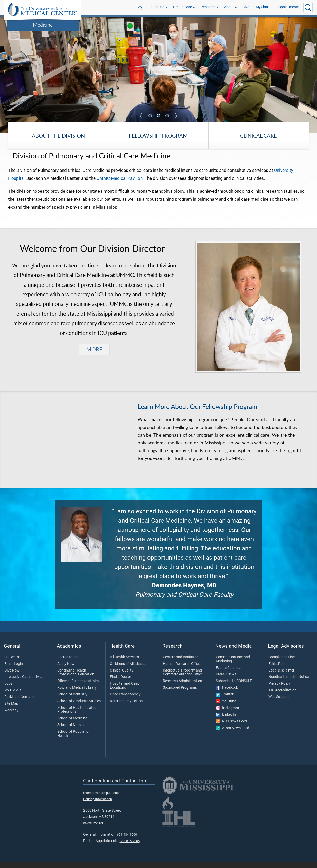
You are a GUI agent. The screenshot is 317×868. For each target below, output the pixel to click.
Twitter (225, 701)
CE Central (13, 664)
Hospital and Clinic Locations (125, 692)
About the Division (58, 136)
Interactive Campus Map (24, 683)
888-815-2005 (130, 847)
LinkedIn (226, 721)
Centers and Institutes (180, 664)
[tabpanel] (158, 75)
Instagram (227, 714)
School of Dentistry (72, 701)
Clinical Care (259, 136)
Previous (141, 116)
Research (208, 7)
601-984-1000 (127, 841)
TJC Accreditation (282, 697)
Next (176, 116)
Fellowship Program (158, 136)
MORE (94, 355)
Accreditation (68, 664)
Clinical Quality (122, 677)
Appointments (288, 7)
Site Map (11, 710)
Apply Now (66, 670)
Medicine (43, 25)
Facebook (227, 694)
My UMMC (13, 697)
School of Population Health (74, 740)
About (229, 7)
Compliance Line (282, 664)
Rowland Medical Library (77, 694)
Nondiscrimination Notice (289, 683)
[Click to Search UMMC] (308, 7)
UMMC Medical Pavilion (120, 184)
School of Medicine (72, 725)
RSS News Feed (231, 728)
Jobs (8, 690)
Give (246, 7)
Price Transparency (125, 701)
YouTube (226, 708)
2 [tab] (159, 116)
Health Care (183, 7)
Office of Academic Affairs (78, 687)
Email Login (14, 670)
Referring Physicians (126, 707)
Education (157, 7)
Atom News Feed (232, 735)
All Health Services (124, 664)
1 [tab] (151, 116)
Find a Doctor (121, 683)
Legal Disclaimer (281, 677)
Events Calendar (229, 674)
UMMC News (226, 681)
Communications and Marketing (233, 666)
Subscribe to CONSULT (234, 687)
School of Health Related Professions (77, 716)
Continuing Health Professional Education (76, 679)
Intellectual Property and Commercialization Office (183, 679)
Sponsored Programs (180, 694)
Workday (11, 717)
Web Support (279, 703)
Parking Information (20, 703)
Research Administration (183, 687)
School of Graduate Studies (79, 707)
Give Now (12, 677)
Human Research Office (182, 670)
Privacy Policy (279, 690)
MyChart (263, 7)
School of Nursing (71, 731)
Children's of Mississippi (129, 670)
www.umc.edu (94, 829)
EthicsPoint (278, 670)
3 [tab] (167, 116)
